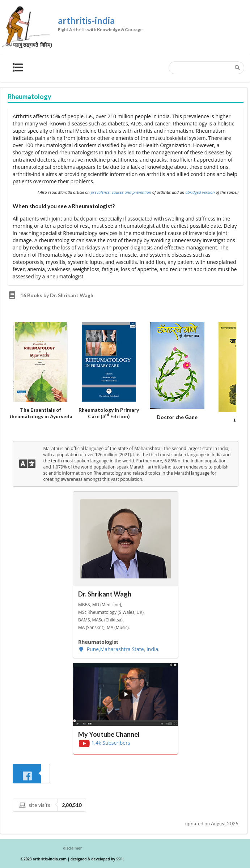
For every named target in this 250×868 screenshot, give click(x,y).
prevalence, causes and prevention (121, 192)
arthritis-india (139, 25)
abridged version (200, 192)
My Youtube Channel (109, 734)
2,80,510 (72, 805)
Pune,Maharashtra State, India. (119, 649)
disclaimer (72, 848)
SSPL (120, 859)
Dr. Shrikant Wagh (105, 594)
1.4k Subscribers (104, 743)
